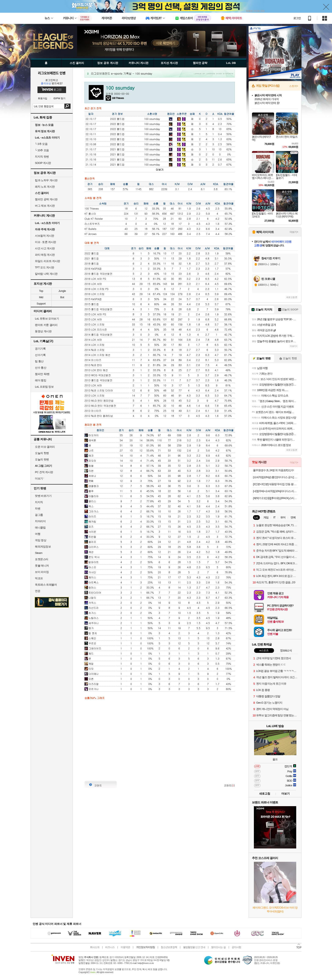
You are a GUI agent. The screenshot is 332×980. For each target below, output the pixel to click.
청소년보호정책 (169, 947)
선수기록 (40, 355)
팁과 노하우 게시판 (46, 180)
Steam (39, 553)
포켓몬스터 (42, 559)
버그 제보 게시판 (45, 206)
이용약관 (125, 947)
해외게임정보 (43, 547)
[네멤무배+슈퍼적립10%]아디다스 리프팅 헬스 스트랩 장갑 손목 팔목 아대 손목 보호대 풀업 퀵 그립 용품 (276, 491)
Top (41, 291)
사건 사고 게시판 (45, 248)
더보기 (160, 170)
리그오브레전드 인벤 (52, 73)
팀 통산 (39, 361)
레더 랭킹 (41, 380)
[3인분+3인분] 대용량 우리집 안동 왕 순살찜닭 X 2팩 (276, 484)
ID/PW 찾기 (60, 98)
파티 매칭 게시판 (45, 255)
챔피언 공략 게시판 (46, 199)
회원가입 (43, 98)
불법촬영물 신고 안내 (194, 947)
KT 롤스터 (90, 213)
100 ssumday (152, 119)
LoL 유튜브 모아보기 (47, 319)
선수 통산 (41, 368)
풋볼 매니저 (42, 566)
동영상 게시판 (43, 331)
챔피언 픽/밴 (42, 374)
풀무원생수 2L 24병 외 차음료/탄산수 (274, 470)
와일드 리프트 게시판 (48, 261)
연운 (38, 591)
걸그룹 (39, 515)
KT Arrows (91, 234)
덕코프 (39, 578)
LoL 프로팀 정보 (44, 387)
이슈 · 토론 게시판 (46, 242)
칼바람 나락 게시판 (46, 274)
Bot (62, 297)
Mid (41, 297)
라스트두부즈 (92, 224)
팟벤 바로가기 (43, 496)
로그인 (297, 18)
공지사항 (236, 947)
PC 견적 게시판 (44, 472)
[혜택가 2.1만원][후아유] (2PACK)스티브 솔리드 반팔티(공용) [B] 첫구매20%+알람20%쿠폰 (276, 498)
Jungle (62, 291)
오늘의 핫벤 (42, 453)
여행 (38, 534)
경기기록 (40, 349)
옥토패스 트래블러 (46, 585)
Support (41, 304)
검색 (67, 106)
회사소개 (95, 947)
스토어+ (294, 86)
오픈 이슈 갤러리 (45, 447)
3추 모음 (41, 144)
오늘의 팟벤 (42, 459)
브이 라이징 (42, 572)
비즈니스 (110, 947)
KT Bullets (90, 229)
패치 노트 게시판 (45, 187)
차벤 (38, 509)
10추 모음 (42, 150)
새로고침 (290, 297)
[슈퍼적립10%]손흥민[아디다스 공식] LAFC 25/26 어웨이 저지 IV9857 (276, 477)
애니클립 (40, 528)
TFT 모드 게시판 (45, 267)
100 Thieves (92, 208)
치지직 (39, 502)
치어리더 (40, 521)
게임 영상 (41, 540)
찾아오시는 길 (218, 947)
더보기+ (294, 232)
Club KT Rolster (94, 219)
